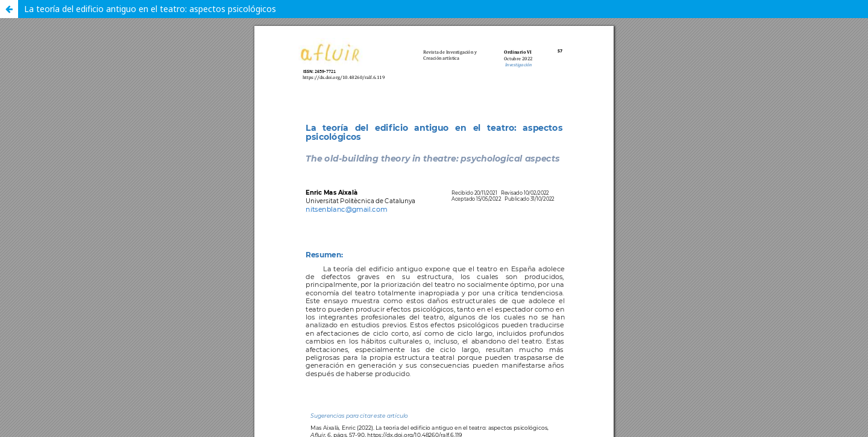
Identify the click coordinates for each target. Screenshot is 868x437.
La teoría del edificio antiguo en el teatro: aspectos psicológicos (150, 9)
